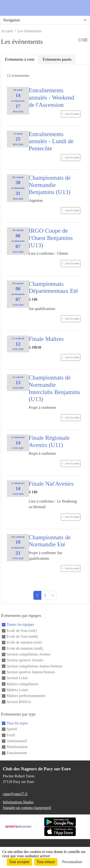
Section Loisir (17, 678)
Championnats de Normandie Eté (50, 541)
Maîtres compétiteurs (23, 684)
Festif (11, 735)
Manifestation (17, 747)
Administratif (17, 741)
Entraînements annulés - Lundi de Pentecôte (51, 141)
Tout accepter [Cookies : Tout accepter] (19, 862)
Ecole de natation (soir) (24, 643)
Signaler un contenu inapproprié (27, 808)
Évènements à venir (20, 59)
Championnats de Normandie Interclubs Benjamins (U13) (54, 388)
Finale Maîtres (46, 339)
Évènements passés (57, 59)
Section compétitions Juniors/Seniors (34, 666)
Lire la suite (72, 114)
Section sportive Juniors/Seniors (31, 672)
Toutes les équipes (20, 625)
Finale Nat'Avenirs (51, 484)
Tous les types (17, 723)
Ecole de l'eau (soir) (22, 631)
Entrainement (17, 753)
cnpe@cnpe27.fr (15, 794)
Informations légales (18, 802)
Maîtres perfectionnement (26, 696)
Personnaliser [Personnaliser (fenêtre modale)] (72, 862)
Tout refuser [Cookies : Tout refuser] (46, 862)
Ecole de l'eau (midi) (22, 636)
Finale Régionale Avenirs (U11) (49, 441)
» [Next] (53, 595)
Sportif (12, 729)
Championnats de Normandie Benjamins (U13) (50, 185)
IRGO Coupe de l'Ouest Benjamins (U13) (51, 238)
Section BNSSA (19, 702)
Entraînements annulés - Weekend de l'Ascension (51, 97)
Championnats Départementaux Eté (53, 287)
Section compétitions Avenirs (29, 654)
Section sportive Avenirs (25, 660)
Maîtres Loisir (17, 690)
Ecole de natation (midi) (25, 648)
